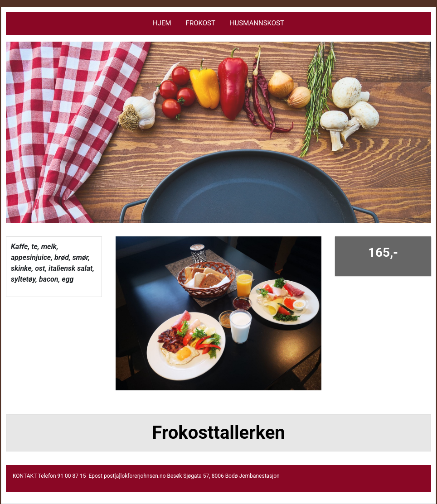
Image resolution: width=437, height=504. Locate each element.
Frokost (201, 23)
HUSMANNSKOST (257, 23)
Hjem (162, 23)
